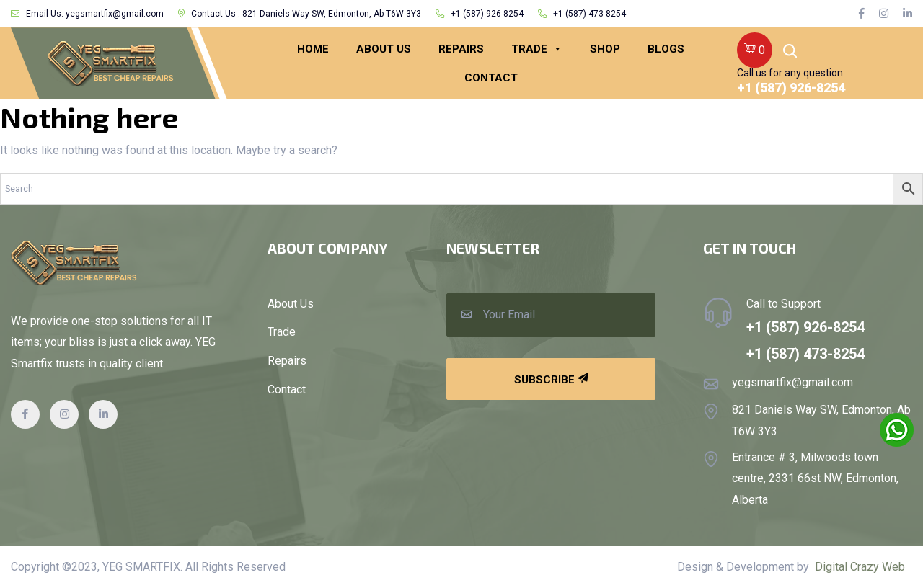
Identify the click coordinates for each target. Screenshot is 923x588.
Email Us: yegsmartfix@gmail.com (87, 14)
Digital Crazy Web (860, 567)
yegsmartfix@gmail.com (792, 382)
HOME (313, 49)
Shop (605, 49)
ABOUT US (384, 49)
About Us (291, 304)
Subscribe (551, 380)
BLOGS (666, 49)
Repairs (287, 361)
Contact (287, 390)
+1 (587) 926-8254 (480, 14)
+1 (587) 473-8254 (582, 14)
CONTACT (491, 78)
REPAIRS (461, 49)
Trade (537, 49)
